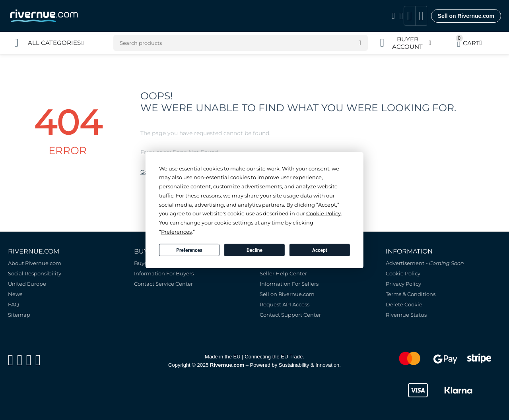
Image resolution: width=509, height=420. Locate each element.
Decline (254, 250)
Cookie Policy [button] (323, 213)
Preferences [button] (176, 232)
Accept (320, 250)
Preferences (189, 250)
